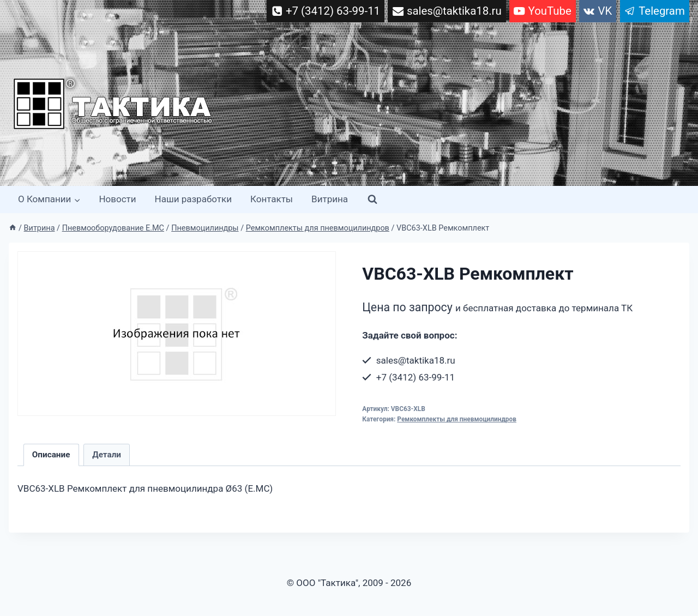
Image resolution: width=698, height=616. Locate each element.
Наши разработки (193, 199)
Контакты (272, 199)
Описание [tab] (51, 455)
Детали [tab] (107, 455)
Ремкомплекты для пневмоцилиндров (457, 419)
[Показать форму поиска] (372, 200)
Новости (117, 199)
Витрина (330, 199)
